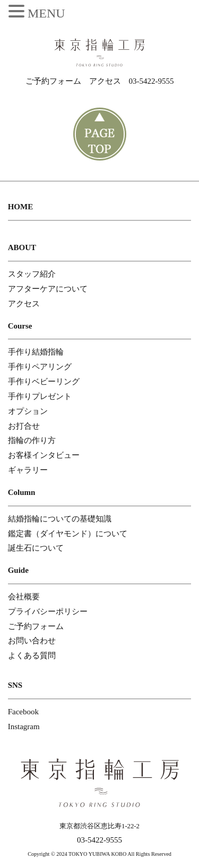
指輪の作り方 (32, 440)
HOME (21, 207)
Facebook (23, 712)
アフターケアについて (48, 289)
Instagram (24, 727)
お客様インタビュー (44, 455)
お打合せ (24, 426)
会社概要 (24, 597)
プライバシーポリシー (48, 612)
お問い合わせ (32, 641)
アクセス (105, 81)
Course (20, 326)
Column (22, 492)
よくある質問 (32, 656)
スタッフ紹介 (32, 274)
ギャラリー (28, 470)
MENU (46, 13)
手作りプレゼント (40, 396)
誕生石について (36, 548)
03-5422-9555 (152, 81)
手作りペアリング (40, 367)
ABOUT (22, 247)
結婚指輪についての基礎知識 (60, 519)
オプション (28, 411)
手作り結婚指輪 (36, 352)
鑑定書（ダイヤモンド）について (68, 534)
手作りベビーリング (44, 382)
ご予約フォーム (53, 81)
